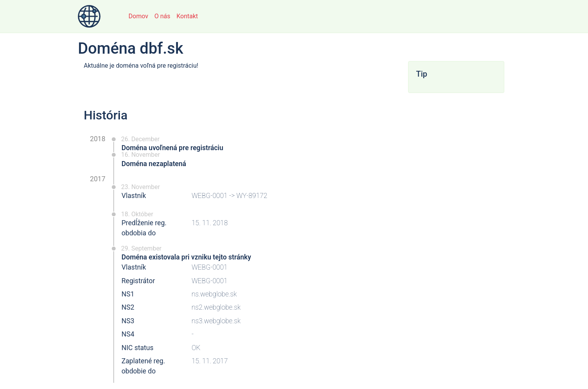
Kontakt (187, 16)
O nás (162, 16)
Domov (138, 16)
